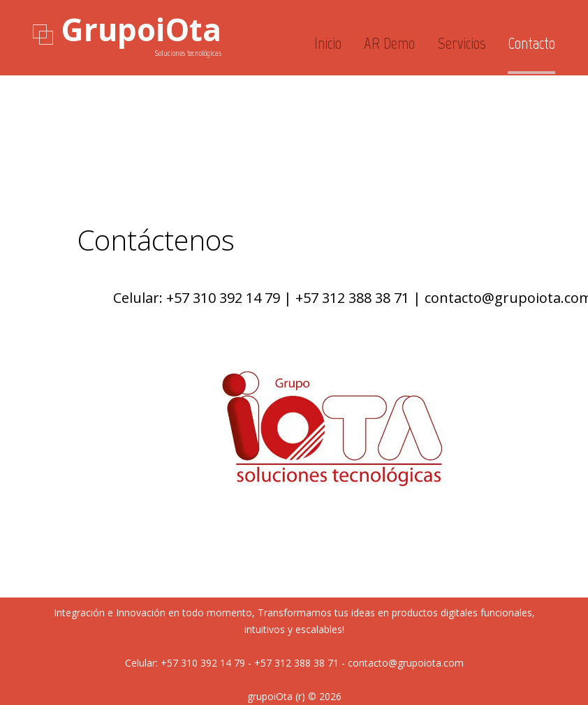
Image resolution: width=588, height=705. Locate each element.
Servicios (462, 43)
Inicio (328, 43)
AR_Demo (389, 43)
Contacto (531, 43)
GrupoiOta (141, 29)
